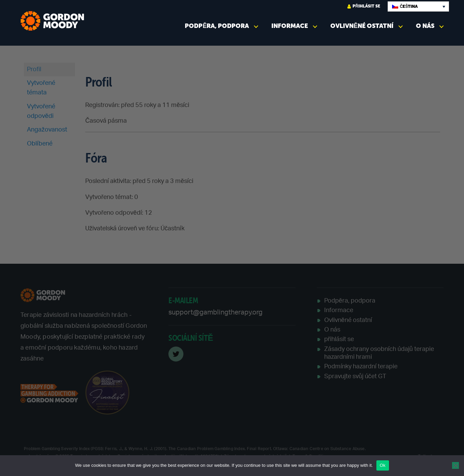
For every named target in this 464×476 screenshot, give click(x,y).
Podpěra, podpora (217, 26)
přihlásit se (364, 6)
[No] (455, 465)
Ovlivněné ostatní (362, 26)
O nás (425, 26)
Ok (383, 465)
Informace (290, 26)
